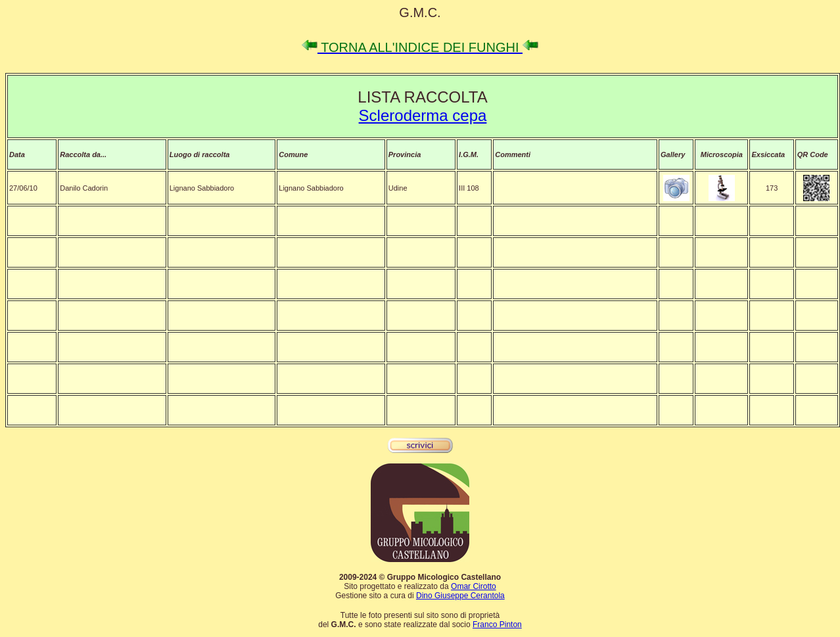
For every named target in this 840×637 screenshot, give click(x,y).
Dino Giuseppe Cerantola (460, 596)
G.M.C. (420, 12)
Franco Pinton (497, 625)
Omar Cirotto (474, 586)
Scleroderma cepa (423, 115)
